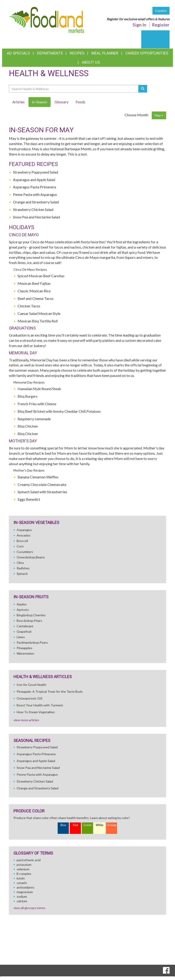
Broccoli (22, 541)
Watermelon (25, 653)
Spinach (22, 574)
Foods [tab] (80, 102)
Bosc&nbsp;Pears (29, 621)
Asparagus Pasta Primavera (35, 187)
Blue (63, 825)
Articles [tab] (18, 102)
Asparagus (24, 530)
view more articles (26, 720)
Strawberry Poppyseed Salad (36, 172)
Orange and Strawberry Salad (36, 202)
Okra (20, 563)
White (100, 825)
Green (87, 825)
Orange (112, 825)
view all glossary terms (29, 908)
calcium (22, 901)
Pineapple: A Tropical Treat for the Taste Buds (50, 691)
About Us (91, 62)
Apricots (23, 610)
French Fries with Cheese (37, 404)
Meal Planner (105, 53)
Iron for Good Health (31, 685)
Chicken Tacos (29, 306)
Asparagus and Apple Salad (34, 180)
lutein (21, 878)
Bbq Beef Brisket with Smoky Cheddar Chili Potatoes (59, 411)
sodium (22, 896)
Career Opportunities (147, 53)
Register (161, 25)
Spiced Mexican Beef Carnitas (41, 276)
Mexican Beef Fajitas (34, 283)
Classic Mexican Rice (34, 291)
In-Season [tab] (40, 102)
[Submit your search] (143, 89)
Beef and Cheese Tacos (36, 298)
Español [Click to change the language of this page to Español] (161, 11)
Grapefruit (24, 631)
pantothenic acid (29, 860)
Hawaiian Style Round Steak (39, 389)
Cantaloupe (25, 626)
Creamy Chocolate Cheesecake (42, 484)
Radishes (23, 568)
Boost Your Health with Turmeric (40, 705)
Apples (22, 604)
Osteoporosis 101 (30, 698)
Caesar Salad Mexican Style (39, 313)
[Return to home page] (46, 19)
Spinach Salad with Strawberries (42, 492)
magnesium (25, 892)
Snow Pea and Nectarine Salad (36, 217)
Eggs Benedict (29, 499)
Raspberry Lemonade (34, 419)
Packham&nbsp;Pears (32, 642)
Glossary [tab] (61, 102)
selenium (23, 869)
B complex (24, 874)
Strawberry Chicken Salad (33, 209)
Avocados (24, 535)
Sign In (139, 25)
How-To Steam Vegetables (36, 712)
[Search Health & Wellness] (74, 89)
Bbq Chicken (28, 426)
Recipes (77, 53)
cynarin (22, 883)
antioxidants (26, 887)
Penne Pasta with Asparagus (35, 194)
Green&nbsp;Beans (31, 557)
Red (75, 825)
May (159, 115)
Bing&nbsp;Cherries (31, 615)
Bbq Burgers (28, 396)
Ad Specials (18, 53)
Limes (21, 637)
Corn (20, 546)
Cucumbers (25, 552)
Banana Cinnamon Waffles (38, 477)
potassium (24, 865)
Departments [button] (50, 53)
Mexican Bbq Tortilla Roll (38, 321)
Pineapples (24, 648)
